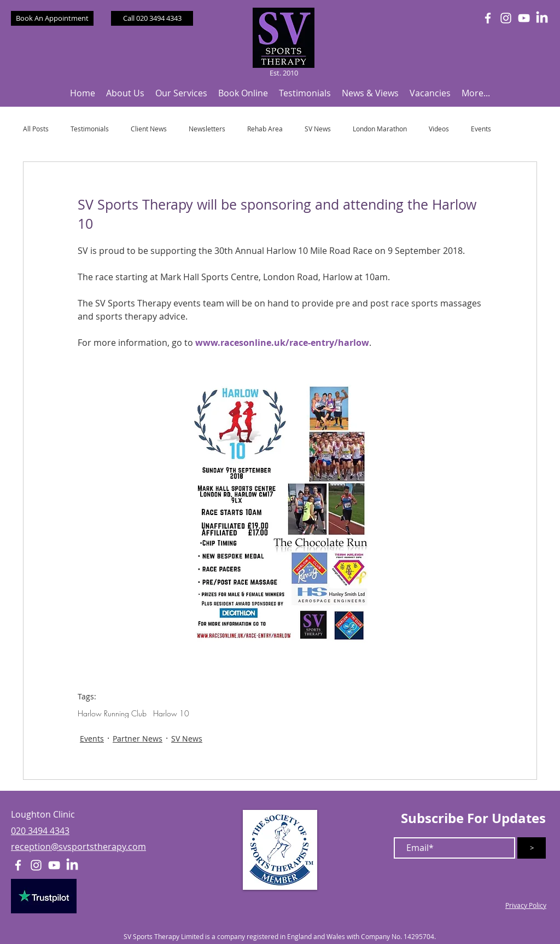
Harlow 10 (171, 713)
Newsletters (207, 129)
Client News (149, 129)
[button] (125, 93)
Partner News (138, 739)
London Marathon (380, 129)
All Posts (36, 129)
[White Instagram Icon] (506, 18)
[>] (532, 848)
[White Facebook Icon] (488, 18)
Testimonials (90, 129)
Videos (439, 129)
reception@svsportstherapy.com (78, 847)
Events (481, 129)
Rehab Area (265, 129)
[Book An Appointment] (52, 18)
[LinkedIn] (542, 18)
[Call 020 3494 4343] (152, 18)
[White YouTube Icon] (524, 18)
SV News (318, 129)
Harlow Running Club (112, 713)
